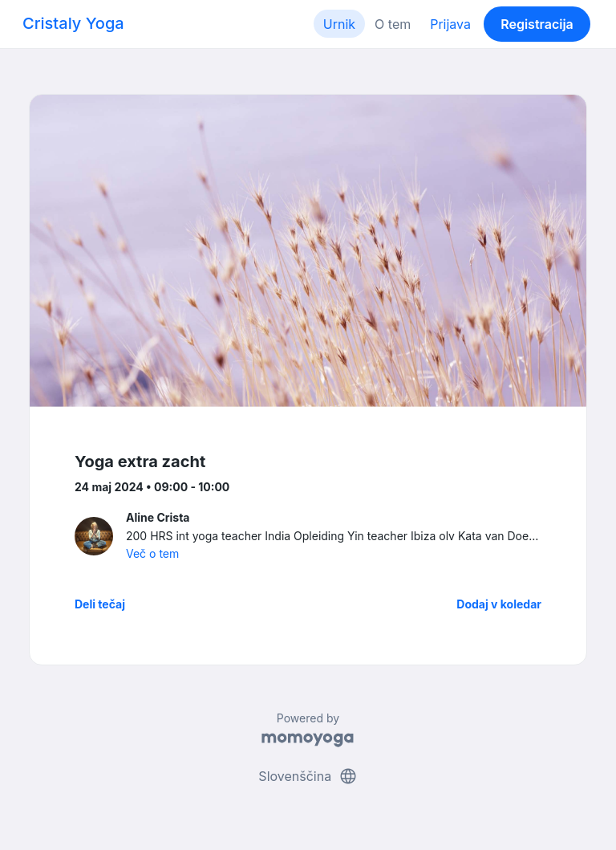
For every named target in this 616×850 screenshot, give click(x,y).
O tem (393, 24)
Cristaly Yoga (73, 23)
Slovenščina (308, 776)
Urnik (339, 24)
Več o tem (152, 553)
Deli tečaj (100, 604)
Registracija (537, 24)
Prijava (450, 24)
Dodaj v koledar (499, 604)
